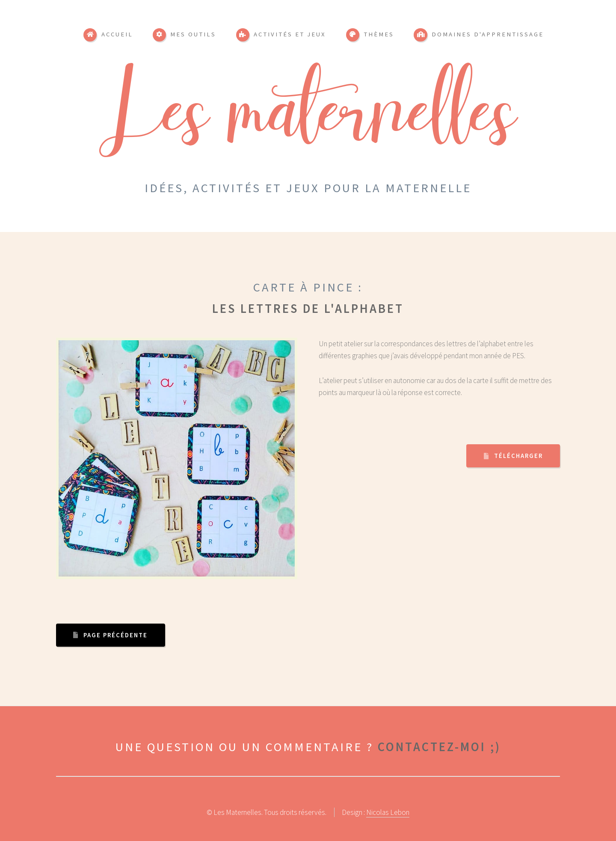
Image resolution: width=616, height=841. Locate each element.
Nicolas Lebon (388, 812)
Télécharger (518, 456)
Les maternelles (308, 122)
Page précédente (115, 635)
